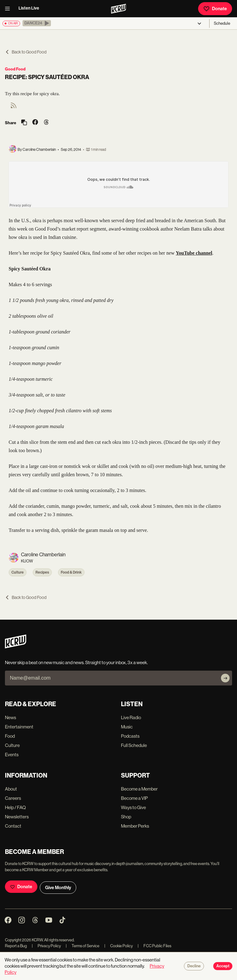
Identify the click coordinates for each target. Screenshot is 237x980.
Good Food (15, 69)
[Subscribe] (225, 678)
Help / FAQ (15, 807)
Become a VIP (134, 798)
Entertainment (19, 727)
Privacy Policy (46, 946)
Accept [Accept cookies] (223, 966)
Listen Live (29, 8)
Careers (13, 798)
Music (127, 727)
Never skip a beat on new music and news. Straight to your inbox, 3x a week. (76, 662)
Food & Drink (71, 572)
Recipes (42, 572)
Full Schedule (134, 745)
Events (12, 755)
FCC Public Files (154, 946)
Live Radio (131, 717)
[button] (37, 23)
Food (10, 736)
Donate (215, 9)
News (10, 717)
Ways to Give (133, 807)
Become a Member (139, 789)
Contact (13, 826)
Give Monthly (58, 888)
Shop (126, 817)
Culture (18, 572)
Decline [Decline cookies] (194, 966)
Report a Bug (16, 946)
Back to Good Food (26, 52)
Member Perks (135, 826)
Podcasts (130, 736)
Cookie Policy (118, 946)
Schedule (222, 23)
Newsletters (17, 817)
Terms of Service (83, 946)
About (11, 789)
